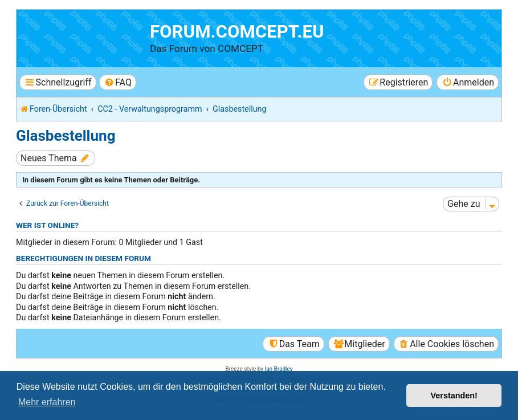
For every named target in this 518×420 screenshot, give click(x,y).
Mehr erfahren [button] (47, 402)
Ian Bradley (278, 369)
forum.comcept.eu (237, 32)
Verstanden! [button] (454, 395)
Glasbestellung (66, 136)
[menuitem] (118, 82)
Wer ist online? (47, 225)
